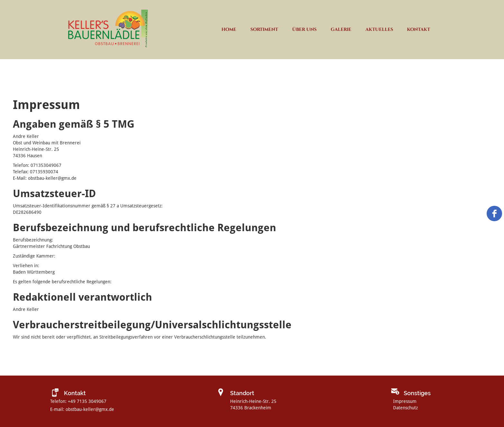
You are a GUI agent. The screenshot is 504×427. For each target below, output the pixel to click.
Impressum (405, 401)
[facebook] (494, 213)
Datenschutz (405, 408)
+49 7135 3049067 (87, 401)
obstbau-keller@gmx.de (90, 409)
